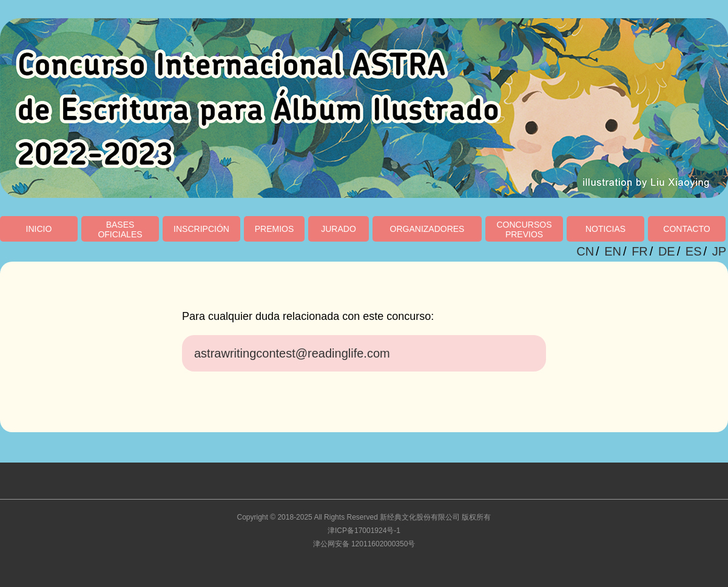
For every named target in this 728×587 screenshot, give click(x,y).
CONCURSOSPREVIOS (524, 229)
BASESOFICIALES (120, 229)
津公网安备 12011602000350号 (364, 544)
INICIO (39, 229)
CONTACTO (686, 229)
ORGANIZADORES (427, 229)
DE (667, 251)
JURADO (339, 229)
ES (694, 251)
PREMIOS (275, 229)
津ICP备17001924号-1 (364, 531)
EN (613, 251)
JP (719, 251)
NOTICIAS (605, 229)
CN (585, 251)
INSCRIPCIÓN (201, 229)
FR (640, 251)
